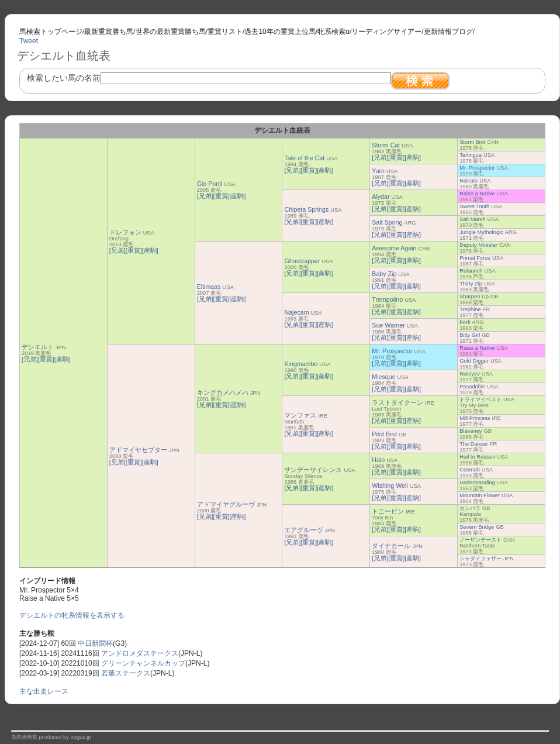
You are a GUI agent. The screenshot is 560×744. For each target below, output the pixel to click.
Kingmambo (301, 364)
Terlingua (471, 155)
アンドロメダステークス (140, 653)
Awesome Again (394, 248)
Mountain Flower (480, 495)
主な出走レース (44, 691)
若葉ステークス (126, 673)
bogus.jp (81, 737)
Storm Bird (472, 142)
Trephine (470, 309)
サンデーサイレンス (313, 470)
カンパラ (470, 508)
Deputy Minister (478, 245)
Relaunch (471, 271)
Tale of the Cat (304, 158)
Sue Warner (388, 325)
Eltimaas (209, 287)
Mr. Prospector (477, 168)
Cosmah (470, 470)
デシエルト (38, 347)
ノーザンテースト (481, 540)
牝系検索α (333, 32)
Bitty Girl (470, 335)
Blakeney (471, 431)
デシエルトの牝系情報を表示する (72, 615)
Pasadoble (472, 387)
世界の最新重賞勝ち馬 (171, 32)
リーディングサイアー (386, 32)
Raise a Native (477, 194)
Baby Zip (384, 274)
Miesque (383, 377)
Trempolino (387, 299)
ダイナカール (391, 546)
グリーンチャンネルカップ (143, 663)
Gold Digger (474, 361)
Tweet (29, 41)
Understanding (477, 483)
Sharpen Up (474, 297)
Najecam (296, 312)
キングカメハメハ (223, 392)
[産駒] (63, 359)
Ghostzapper (302, 261)
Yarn (378, 171)
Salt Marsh (473, 219)
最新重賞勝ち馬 (109, 32)
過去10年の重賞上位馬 (280, 32)
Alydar (381, 197)
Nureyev (470, 374)
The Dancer (474, 444)
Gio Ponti (210, 184)
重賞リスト (225, 32)
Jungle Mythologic (481, 232)
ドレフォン (125, 232)
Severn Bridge (477, 527)
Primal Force (475, 258)
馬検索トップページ (51, 32)
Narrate (469, 181)
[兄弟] (30, 359)
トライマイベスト (481, 399)
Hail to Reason (477, 457)
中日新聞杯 (95, 643)
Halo (378, 460)
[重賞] (46, 359)
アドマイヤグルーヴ (226, 504)
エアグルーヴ (303, 530)
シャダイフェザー (481, 559)
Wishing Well (390, 485)
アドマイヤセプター (138, 450)
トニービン (388, 511)
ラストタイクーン (397, 402)
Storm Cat (386, 145)
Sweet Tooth (474, 206)
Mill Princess (475, 418)
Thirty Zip (471, 284)
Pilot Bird (384, 434)
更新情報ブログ (448, 32)
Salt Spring (387, 222)
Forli (465, 322)
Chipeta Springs (306, 209)
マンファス (300, 415)
